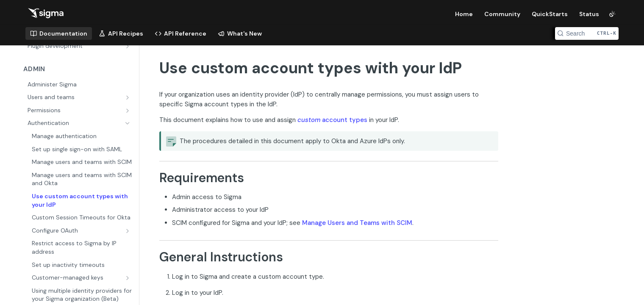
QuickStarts (550, 14)
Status (589, 14)
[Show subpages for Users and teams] (128, 97)
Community (502, 14)
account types (332, 120)
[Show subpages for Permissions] (128, 111)
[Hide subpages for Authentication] (128, 123)
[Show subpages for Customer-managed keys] (128, 278)
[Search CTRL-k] (587, 33)
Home (464, 14)
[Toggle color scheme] (612, 14)
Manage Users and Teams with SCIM (357, 223)
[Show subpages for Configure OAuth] (128, 231)
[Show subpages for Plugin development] (128, 46)
